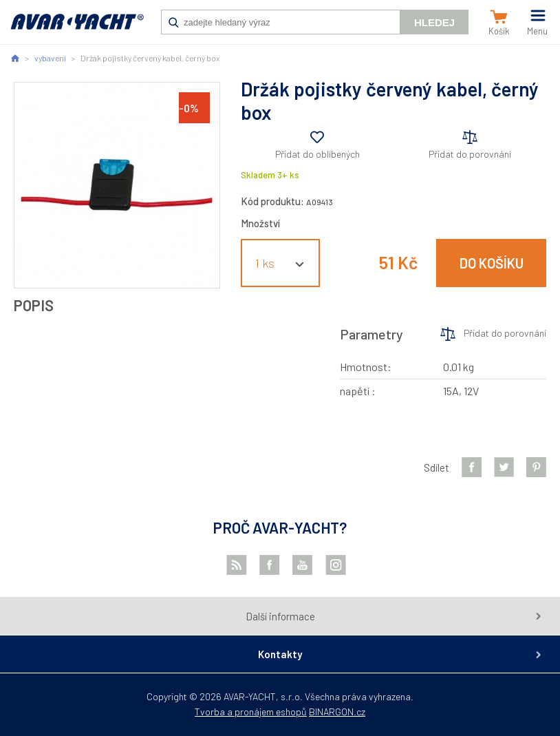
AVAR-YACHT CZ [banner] (77, 29)
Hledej (434, 22)
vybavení (50, 58)
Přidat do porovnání (470, 154)
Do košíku (492, 263)
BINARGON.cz (337, 712)
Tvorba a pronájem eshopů (251, 712)
